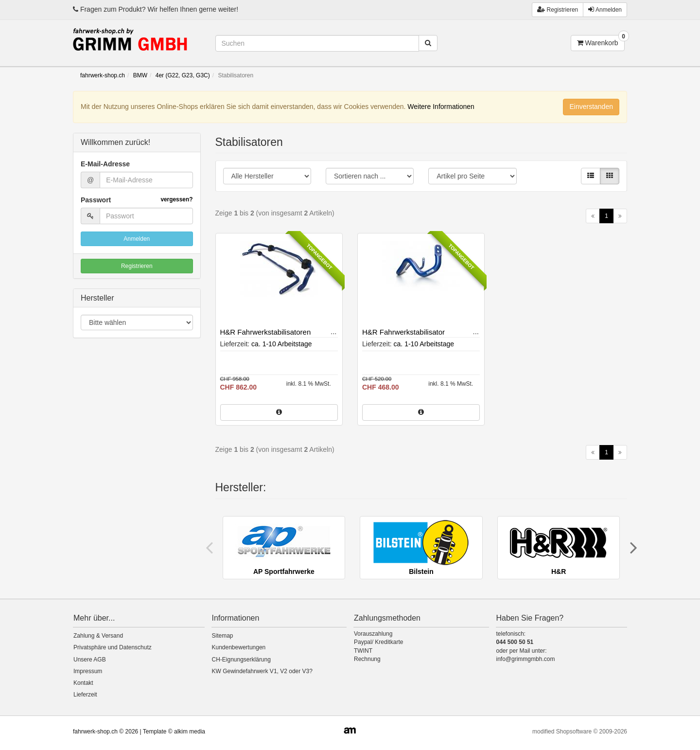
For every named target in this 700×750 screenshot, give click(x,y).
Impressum (88, 671)
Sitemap (223, 636)
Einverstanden (591, 107)
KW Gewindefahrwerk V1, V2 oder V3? (262, 671)
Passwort (137, 200)
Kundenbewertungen (239, 647)
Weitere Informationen (441, 107)
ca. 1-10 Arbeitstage (282, 344)
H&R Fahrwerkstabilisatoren (266, 332)
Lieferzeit (85, 695)
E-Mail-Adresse (105, 164)
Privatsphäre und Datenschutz (113, 647)
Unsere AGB (90, 660)
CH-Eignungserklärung (241, 660)
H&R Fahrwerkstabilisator (403, 332)
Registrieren (137, 266)
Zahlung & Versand (98, 636)
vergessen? (176, 199)
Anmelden (605, 9)
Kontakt (83, 683)
